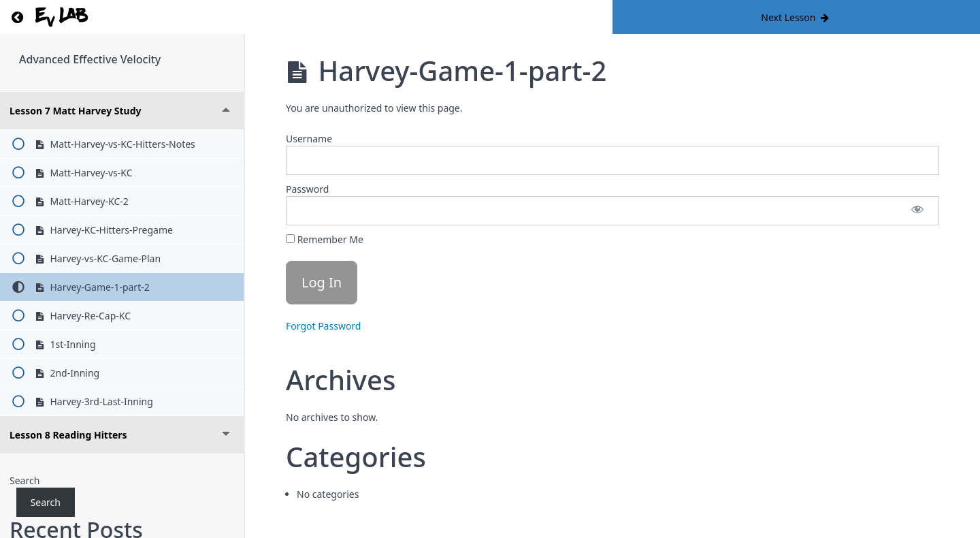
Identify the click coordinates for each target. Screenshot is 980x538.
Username (309, 139)
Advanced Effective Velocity (90, 59)
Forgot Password (323, 326)
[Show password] (917, 211)
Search (24, 480)
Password (307, 189)
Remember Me (325, 239)
